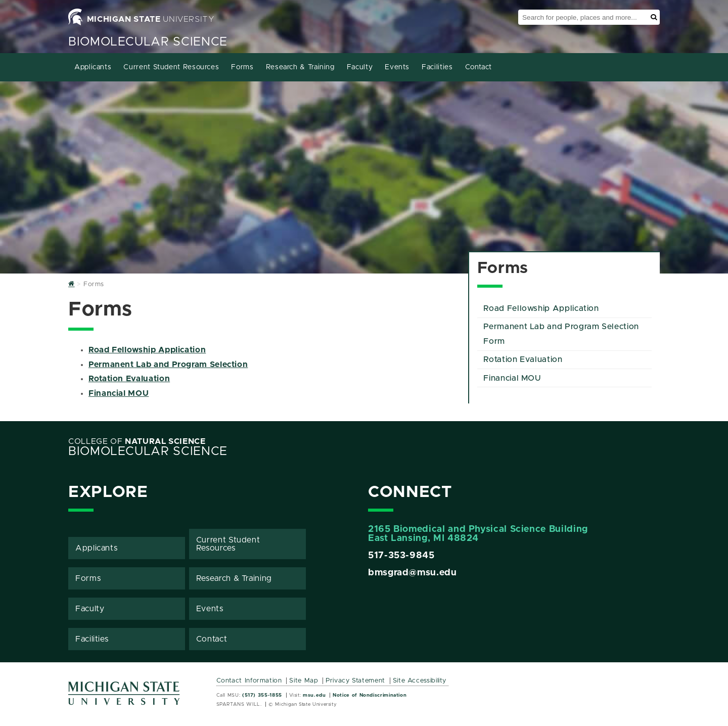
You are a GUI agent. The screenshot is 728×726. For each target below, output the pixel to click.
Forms (242, 67)
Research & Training (300, 67)
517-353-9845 (401, 556)
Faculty (360, 67)
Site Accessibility (420, 681)
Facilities (437, 67)
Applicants (93, 67)
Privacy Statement (355, 681)
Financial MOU (119, 393)
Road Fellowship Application (147, 350)
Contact (479, 67)
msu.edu (314, 695)
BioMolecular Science (148, 42)
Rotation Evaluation (129, 379)
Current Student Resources (171, 67)
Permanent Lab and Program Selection (168, 365)
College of (137, 441)
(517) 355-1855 (262, 695)
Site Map (304, 681)
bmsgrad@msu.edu (413, 573)
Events (397, 67)
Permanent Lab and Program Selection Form (561, 334)
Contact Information (249, 681)
